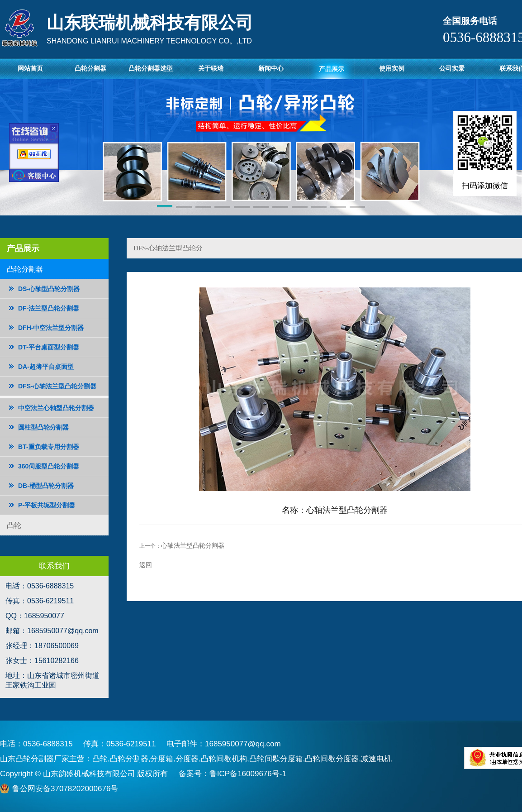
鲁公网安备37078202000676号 (65, 789)
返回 (146, 565)
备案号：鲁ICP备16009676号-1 (233, 774)
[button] (165, 208)
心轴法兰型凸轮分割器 (193, 545)
